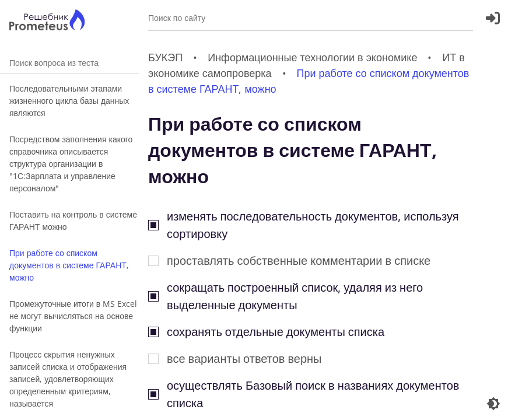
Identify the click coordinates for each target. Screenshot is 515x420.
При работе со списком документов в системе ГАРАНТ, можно (69, 265)
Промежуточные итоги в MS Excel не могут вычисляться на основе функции (73, 316)
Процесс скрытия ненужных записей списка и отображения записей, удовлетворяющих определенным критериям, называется (68, 379)
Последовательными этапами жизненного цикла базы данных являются (69, 101)
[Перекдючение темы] (493, 404)
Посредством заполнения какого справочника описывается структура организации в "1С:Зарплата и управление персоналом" (71, 164)
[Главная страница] (47, 21)
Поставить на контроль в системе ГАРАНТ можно (73, 220)
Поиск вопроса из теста (69, 63)
